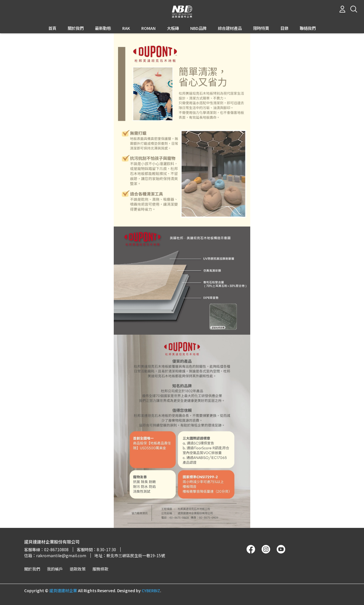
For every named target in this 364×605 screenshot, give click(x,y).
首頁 (52, 28)
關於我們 (32, 569)
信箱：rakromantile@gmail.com (55, 555)
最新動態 (103, 28)
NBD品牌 (198, 28)
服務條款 (100, 569)
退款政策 (78, 569)
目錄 (284, 28)
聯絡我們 (308, 28)
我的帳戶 (55, 569)
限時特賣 (261, 28)
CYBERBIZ (151, 590)
